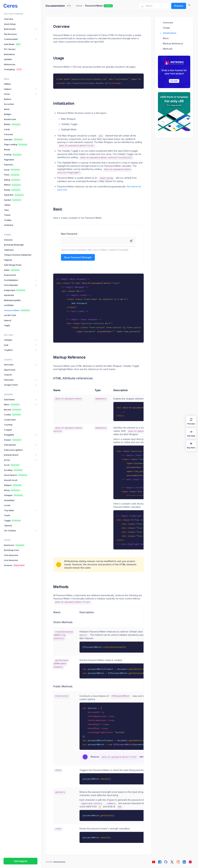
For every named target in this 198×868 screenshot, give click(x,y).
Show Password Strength (78, 257)
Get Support (21, 861)
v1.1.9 (69, 6)
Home (79, 6)
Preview (179, 6)
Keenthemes (59, 862)
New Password (69, 234)
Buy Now (191, 445)
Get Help (191, 433)
